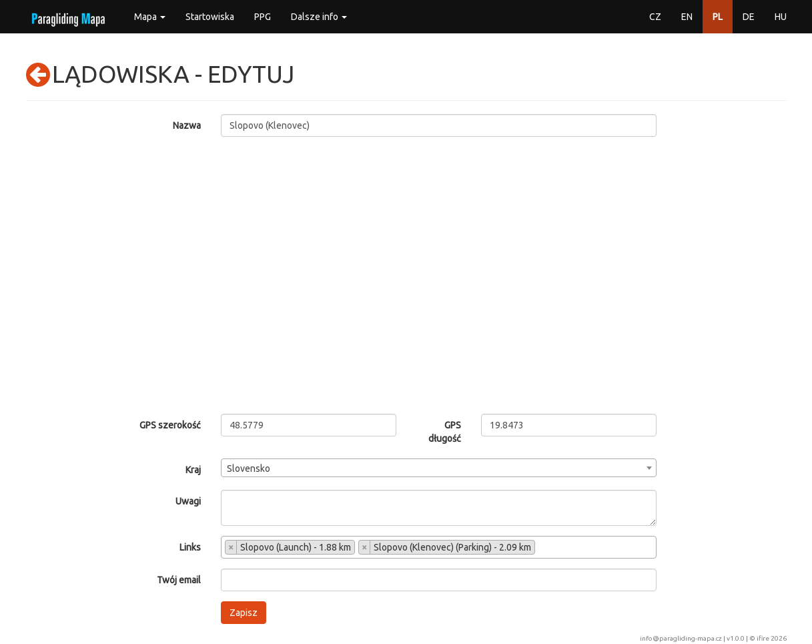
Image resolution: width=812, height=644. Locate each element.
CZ (655, 17)
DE (749, 17)
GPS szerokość (170, 425)
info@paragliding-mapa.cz (681, 638)
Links (190, 547)
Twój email (179, 580)
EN (687, 17)
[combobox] (439, 468)
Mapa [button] (150, 17)
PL (718, 17)
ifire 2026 (772, 638)
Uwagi (188, 501)
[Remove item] (231, 547)
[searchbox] (542, 549)
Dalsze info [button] (319, 17)
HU (781, 17)
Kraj (193, 470)
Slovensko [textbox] (249, 468)
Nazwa (187, 125)
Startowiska (210, 17)
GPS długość (445, 432)
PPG (263, 17)
